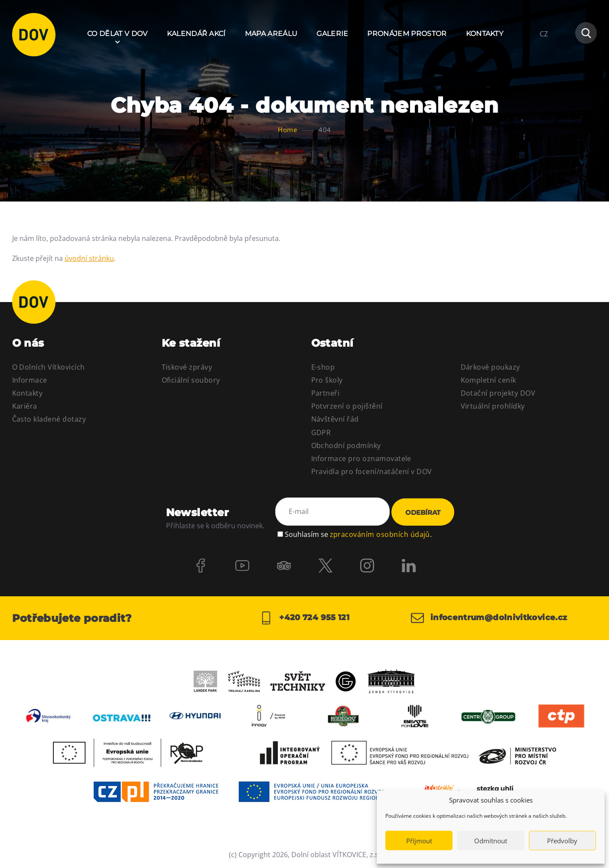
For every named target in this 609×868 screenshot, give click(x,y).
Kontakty (485, 34)
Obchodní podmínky (346, 445)
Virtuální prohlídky (493, 406)
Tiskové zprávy (187, 367)
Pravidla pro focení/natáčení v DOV (372, 471)
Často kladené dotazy (49, 419)
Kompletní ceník (489, 380)
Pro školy (327, 380)
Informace (30, 380)
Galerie (332, 34)
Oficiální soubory (191, 380)
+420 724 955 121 (304, 618)
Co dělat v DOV (117, 34)
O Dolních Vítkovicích (49, 367)
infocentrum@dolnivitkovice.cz (489, 618)
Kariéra (25, 406)
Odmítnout (491, 841)
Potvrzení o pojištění (347, 406)
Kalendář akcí (196, 34)
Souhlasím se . (358, 534)
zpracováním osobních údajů (380, 534)
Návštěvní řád (335, 419)
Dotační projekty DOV (498, 393)
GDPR (321, 432)
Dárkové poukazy (490, 367)
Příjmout (419, 841)
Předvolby (562, 841)
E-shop (323, 367)
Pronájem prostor (407, 34)
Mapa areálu (271, 34)
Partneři (326, 393)
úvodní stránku (89, 258)
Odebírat (423, 512)
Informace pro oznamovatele (361, 458)
